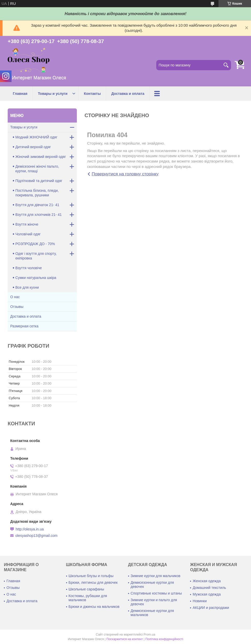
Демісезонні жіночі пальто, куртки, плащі (37, 169)
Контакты (92, 94)
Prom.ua (149, 635)
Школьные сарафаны (86, 589)
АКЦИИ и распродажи (211, 608)
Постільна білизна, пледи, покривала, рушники (37, 193)
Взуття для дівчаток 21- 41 (37, 205)
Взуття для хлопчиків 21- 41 (39, 215)
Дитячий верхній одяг (33, 147)
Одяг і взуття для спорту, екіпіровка (36, 256)
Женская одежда (207, 581)
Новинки (200, 601)
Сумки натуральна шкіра (36, 278)
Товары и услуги (53, 94)
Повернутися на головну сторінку (125, 174)
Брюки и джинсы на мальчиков (94, 607)
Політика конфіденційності (164, 639)
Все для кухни (27, 287)
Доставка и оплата (128, 94)
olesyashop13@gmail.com (36, 536)
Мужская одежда (207, 594)
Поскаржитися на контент (124, 639)
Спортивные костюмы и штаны (156, 593)
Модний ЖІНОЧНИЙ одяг (36, 137)
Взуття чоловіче (29, 268)
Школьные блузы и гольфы (91, 576)
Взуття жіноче (27, 224)
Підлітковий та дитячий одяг (39, 181)
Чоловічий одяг (28, 234)
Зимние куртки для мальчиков (155, 576)
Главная (20, 94)
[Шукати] (226, 65)
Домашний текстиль (209, 588)
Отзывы (17, 307)
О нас (15, 297)
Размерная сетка (24, 326)
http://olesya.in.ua (30, 529)
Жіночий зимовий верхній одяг (41, 157)
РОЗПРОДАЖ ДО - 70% (35, 244)
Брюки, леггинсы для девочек (93, 582)
